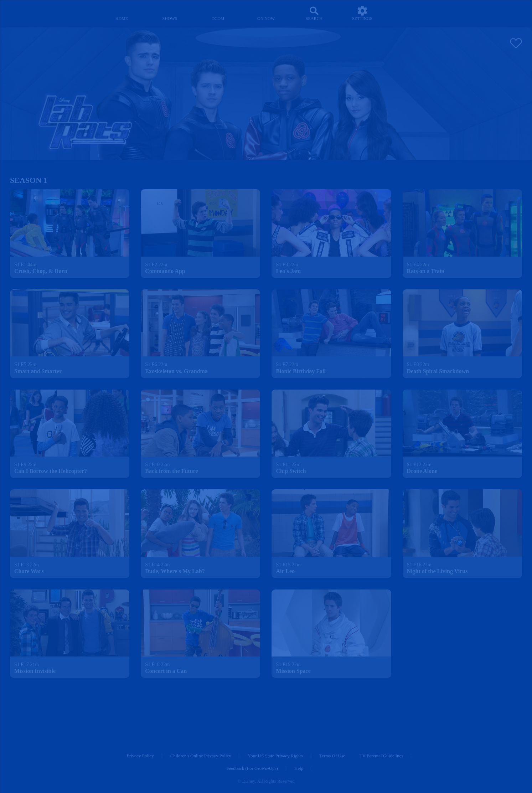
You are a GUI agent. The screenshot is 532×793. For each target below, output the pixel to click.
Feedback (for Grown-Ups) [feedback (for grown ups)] (252, 768)
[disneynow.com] (25, 12)
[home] (122, 13)
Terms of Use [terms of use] (332, 756)
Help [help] (299, 768)
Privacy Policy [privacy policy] (140, 756)
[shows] (170, 13)
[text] (25, 265)
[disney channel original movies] (218, 13)
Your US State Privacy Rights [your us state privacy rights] (275, 756)
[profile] (410, 13)
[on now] (266, 13)
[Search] (314, 13)
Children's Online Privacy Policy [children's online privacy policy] (201, 756)
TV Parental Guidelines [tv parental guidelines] (381, 756)
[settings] (362, 13)
